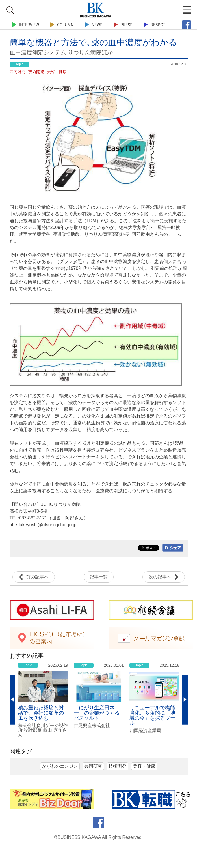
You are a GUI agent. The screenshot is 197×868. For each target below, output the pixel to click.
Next (185, 700)
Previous (12, 700)
